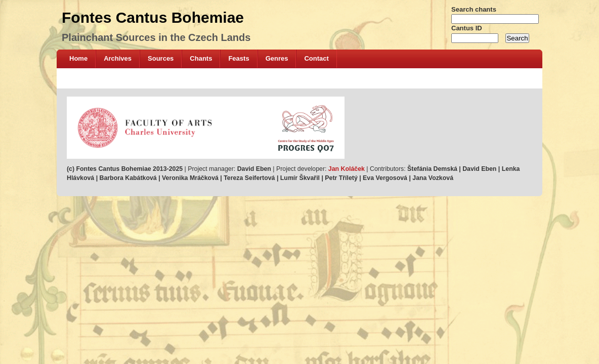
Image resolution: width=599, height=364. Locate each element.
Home (78, 58)
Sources (161, 58)
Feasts (239, 58)
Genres (277, 58)
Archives (118, 58)
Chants (201, 58)
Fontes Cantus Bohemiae (153, 17)
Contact (316, 58)
